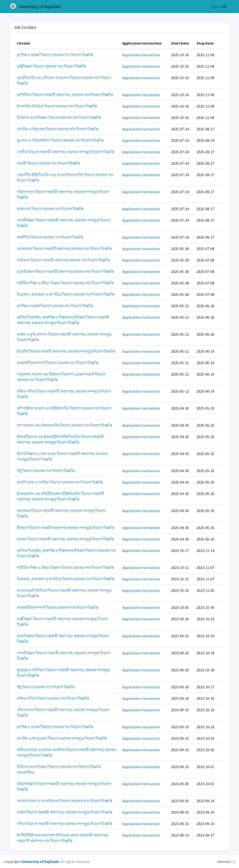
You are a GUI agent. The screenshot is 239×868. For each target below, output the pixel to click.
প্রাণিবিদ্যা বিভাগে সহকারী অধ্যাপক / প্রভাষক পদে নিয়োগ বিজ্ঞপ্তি (65, 95)
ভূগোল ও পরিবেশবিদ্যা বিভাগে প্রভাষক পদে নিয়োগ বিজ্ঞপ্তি (60, 140)
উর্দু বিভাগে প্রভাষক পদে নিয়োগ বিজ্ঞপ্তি (46, 471)
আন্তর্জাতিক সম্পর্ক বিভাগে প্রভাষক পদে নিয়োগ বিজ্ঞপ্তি (58, 363)
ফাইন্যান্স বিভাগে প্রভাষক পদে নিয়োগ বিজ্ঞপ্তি (50, 209)
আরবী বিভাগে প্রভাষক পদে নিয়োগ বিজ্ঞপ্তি (48, 163)
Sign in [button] (219, 7)
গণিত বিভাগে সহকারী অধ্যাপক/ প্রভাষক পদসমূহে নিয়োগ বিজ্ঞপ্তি (65, 824)
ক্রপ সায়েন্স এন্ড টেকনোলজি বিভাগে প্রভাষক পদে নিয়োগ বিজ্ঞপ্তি (64, 425)
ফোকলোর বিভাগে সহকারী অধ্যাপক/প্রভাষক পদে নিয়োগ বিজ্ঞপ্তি (64, 249)
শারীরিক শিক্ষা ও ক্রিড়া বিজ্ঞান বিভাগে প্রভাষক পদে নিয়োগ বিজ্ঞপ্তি (65, 568)
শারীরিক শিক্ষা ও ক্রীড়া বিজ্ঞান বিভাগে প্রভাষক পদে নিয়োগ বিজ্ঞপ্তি (65, 283)
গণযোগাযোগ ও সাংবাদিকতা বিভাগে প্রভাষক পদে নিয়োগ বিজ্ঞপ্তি (65, 801)
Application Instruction (141, 55)
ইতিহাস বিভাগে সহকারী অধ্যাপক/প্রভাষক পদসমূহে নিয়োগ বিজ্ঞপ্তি (66, 528)
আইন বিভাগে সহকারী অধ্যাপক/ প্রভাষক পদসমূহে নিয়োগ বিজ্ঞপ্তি (65, 812)
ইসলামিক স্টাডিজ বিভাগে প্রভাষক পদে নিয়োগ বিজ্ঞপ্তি (57, 106)
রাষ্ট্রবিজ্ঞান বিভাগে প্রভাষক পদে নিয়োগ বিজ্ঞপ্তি (51, 66)
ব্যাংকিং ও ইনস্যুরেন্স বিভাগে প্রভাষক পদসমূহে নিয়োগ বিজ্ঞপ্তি (62, 738)
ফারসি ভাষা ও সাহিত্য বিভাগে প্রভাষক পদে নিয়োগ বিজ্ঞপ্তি (60, 482)
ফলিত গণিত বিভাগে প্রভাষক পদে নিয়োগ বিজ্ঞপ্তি (53, 698)
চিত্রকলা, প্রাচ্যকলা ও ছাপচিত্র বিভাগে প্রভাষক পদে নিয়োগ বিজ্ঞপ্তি (66, 294)
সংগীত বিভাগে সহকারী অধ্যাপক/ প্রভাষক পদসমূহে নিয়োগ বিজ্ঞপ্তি (65, 152)
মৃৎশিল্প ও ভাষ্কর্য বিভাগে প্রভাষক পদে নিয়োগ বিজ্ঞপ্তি (55, 55)
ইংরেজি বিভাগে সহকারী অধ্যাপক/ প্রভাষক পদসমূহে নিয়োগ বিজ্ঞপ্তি (66, 351)
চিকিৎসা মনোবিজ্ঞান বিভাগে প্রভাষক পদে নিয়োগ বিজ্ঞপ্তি (59, 118)
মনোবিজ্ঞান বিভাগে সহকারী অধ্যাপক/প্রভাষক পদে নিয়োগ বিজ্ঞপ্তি (65, 272)
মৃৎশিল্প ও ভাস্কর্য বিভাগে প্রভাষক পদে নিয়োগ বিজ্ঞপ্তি (55, 727)
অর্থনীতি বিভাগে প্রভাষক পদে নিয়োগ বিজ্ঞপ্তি (50, 237)
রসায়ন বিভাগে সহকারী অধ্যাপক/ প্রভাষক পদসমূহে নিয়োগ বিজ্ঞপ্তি (65, 539)
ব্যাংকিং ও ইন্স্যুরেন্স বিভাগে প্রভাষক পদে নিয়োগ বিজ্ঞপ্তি (58, 129)
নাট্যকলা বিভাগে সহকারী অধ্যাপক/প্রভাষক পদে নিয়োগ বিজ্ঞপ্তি (63, 260)
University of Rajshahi (35, 6)
